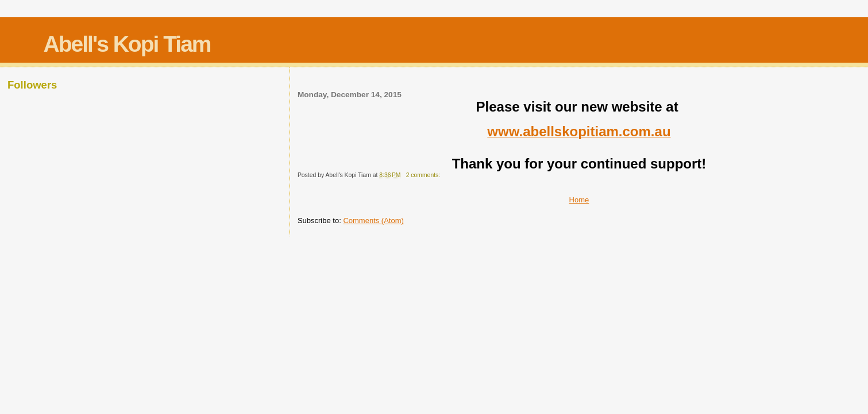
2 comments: (424, 175)
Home (579, 200)
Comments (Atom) (373, 221)
